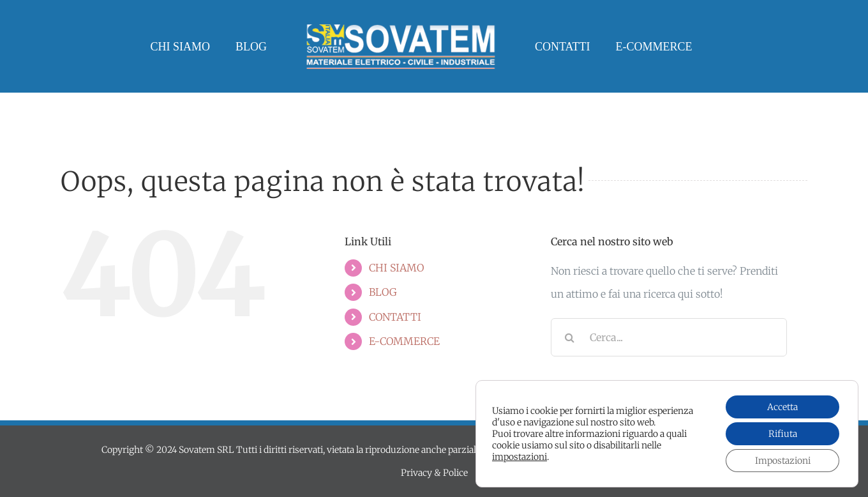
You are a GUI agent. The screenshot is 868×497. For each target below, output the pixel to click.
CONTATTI (395, 317)
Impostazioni (783, 461)
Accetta (782, 407)
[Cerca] (570, 337)
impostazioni (520, 457)
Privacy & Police (434, 473)
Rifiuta (783, 434)
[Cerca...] (669, 337)
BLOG (383, 292)
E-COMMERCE (404, 341)
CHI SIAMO (396, 268)
